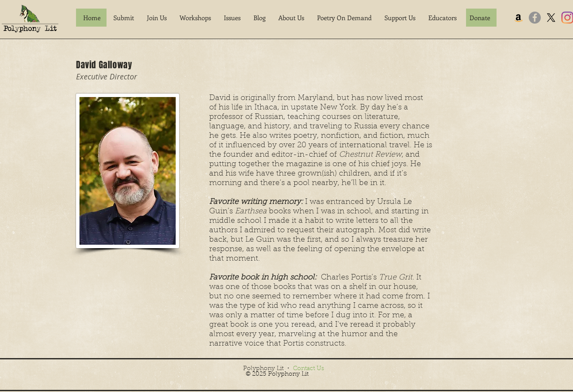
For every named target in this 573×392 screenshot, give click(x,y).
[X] (551, 18)
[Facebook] (535, 18)
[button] (124, 18)
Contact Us (308, 369)
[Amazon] (518, 18)
